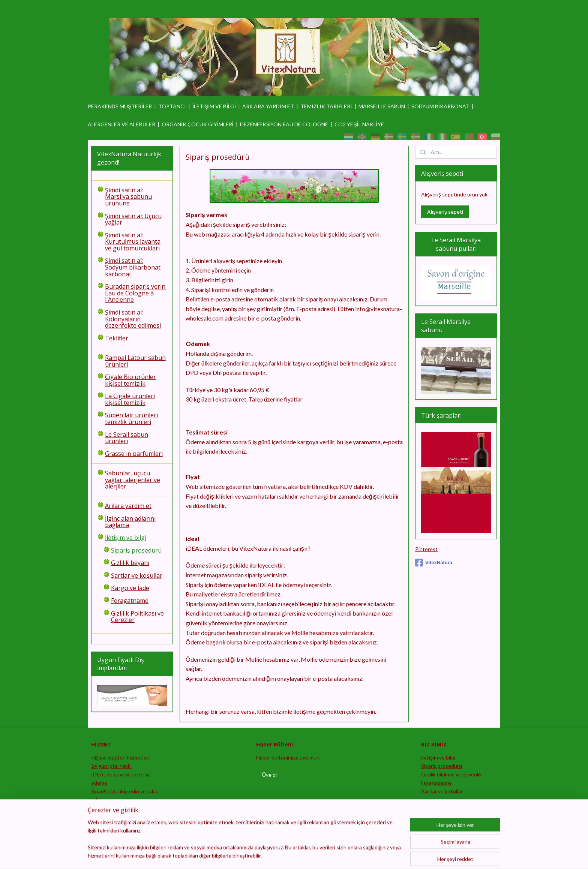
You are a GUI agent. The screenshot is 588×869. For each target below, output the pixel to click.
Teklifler (117, 338)
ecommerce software (325, 855)
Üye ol (269, 775)
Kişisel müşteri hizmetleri (120, 757)
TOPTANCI (172, 106)
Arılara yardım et (128, 506)
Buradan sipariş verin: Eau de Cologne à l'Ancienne (136, 293)
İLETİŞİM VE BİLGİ (214, 106)
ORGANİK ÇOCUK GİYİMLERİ (198, 124)
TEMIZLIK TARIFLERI (326, 106)
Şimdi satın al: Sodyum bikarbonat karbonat (133, 267)
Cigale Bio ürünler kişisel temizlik (130, 380)
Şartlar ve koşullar (137, 575)
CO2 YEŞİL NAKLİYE (359, 124)
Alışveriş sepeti (445, 212)
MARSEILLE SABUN (382, 106)
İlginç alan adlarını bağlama (130, 522)
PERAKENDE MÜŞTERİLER (120, 106)
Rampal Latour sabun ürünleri (135, 361)
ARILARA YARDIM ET (268, 106)
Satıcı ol (100, 808)
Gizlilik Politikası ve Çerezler (137, 617)
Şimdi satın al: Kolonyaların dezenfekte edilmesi (133, 319)
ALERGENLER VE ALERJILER (121, 124)
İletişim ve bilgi (126, 538)
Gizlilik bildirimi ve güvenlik (451, 774)
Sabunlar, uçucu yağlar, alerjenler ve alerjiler (133, 480)
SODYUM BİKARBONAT (440, 106)
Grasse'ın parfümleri (134, 454)
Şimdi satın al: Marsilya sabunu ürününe (128, 197)
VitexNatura (434, 563)
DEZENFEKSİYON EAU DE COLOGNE (284, 124)
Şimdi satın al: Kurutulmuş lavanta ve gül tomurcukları (133, 242)
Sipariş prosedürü (136, 550)
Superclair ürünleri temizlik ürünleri (131, 418)
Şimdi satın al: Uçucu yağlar (133, 219)
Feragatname (130, 601)
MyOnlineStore (387, 855)
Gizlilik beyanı (130, 563)
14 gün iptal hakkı (111, 766)
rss (299, 855)
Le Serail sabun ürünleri (127, 438)
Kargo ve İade (130, 588)
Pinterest (426, 549)
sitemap (286, 855)
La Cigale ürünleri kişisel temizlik (130, 399)
